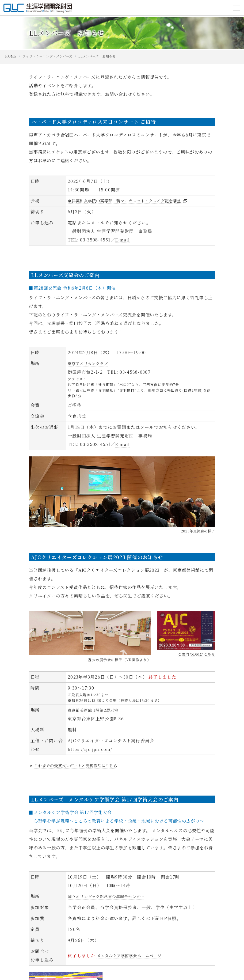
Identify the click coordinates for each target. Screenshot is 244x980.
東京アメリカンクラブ (91, 363)
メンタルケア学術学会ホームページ (134, 956)
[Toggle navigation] (237, 8)
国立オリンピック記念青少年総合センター (111, 896)
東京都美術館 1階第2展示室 (96, 710)
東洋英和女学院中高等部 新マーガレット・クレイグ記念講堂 (136, 201)
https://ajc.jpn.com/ (92, 749)
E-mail (123, 240)
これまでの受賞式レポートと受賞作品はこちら (79, 765)
